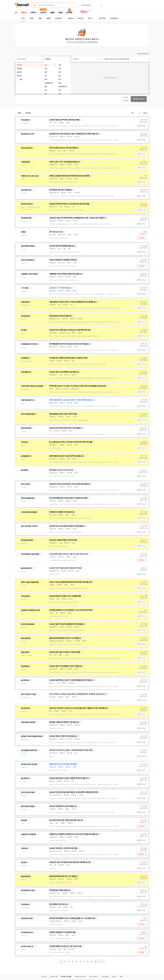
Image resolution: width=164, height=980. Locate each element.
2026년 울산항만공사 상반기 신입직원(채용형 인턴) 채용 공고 (71, 680)
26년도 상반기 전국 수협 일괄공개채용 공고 (65, 162)
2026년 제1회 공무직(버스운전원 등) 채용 (64, 120)
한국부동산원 (25, 316)
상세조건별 (58, 18)
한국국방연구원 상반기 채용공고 (61, 190)
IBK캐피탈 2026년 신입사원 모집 (61, 470)
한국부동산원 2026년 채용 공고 (61, 316)
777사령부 (25, 288)
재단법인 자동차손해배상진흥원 (32, 736)
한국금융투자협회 (27, 540)
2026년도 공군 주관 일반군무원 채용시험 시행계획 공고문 (70, 862)
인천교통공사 (25, 120)
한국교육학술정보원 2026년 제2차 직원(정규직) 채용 (68, 498)
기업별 (40, 18)
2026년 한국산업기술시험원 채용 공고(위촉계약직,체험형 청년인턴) (74, 792)
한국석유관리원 (26, 428)
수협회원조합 (25, 162)
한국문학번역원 (26, 218)
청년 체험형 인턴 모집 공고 (59, 904)
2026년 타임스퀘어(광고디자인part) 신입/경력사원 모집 (70, 330)
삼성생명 (24, 820)
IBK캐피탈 (24, 470)
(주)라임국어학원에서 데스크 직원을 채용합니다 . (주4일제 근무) (72, 918)
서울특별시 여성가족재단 (29, 274)
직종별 (31, 18)
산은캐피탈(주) (26, 372)
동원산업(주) (25, 652)
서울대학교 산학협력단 (29, 834)
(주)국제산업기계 (27, 932)
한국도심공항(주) (27, 148)
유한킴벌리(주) (26, 456)
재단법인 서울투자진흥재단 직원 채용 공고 (64, 722)
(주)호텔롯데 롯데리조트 (29, 750)
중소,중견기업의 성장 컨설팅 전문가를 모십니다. (66, 820)
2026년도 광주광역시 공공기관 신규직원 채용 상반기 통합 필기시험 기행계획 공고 (78, 708)
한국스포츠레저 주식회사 (29, 526)
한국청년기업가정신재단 (29, 764)
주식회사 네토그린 (27, 946)
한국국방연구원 (26, 190)
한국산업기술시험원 (28, 792)
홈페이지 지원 (141, 126)
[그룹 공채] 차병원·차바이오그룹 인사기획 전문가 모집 (68, 554)
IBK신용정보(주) (27, 568)
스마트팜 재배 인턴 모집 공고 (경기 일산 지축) (65, 946)
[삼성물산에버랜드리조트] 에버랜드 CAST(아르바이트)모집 (71, 610)
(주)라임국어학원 (27, 918)
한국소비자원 (25, 484)
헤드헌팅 (81, 18)
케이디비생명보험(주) (28, 414)
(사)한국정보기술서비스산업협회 (32, 386)
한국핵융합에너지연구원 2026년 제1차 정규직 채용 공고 (69, 344)
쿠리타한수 (25, 848)
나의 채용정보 (114, 18)
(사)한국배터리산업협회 (29, 512)
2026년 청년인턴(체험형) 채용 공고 (62, 246)
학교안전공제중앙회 (28, 624)
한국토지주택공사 (27, 204)
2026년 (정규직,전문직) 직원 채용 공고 (63, 736)
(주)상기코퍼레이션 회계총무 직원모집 (63, 260)
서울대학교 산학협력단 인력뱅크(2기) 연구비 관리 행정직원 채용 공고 (74, 834)
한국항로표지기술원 (28, 890)
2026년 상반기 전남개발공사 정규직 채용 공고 (66, 666)
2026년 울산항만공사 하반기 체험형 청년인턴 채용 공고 (69, 778)
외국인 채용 (102, 18)
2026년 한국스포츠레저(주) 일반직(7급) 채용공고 (67, 526)
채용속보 (71, 18)
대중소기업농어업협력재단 (30, 582)
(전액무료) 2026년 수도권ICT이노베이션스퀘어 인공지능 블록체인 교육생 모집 (78, 386)
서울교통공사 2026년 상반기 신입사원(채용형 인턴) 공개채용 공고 (73, 302)
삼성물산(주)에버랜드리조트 (30, 610)
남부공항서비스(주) (27, 134)
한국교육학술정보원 (28, 498)
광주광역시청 (25, 708)
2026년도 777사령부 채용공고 (60, 288)
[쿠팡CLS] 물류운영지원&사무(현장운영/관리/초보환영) (69, 176)
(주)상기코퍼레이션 (27, 260)
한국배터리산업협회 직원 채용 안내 (62, 512)
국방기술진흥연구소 (28, 400)
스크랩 (19, 113)
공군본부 (24, 862)
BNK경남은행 (26, 638)
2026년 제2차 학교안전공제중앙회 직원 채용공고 (67, 624)
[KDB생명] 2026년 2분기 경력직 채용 (63, 414)
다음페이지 (99, 961)
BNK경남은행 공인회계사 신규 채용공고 (63, 876)
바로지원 (141, 238)
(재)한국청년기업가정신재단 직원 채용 (63, 764)
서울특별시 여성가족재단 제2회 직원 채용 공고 (66, 274)
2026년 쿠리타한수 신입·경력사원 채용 (63, 848)
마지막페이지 (103, 961)
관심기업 (28, 113)
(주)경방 (24, 330)
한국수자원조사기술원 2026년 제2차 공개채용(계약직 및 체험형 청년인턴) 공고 (78, 694)
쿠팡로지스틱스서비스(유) (30, 176)
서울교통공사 (25, 302)
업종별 (48, 18)
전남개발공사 (25, 666)
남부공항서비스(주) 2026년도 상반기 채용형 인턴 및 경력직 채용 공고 (74, 134)
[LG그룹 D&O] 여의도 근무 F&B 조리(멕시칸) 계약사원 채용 (71, 442)
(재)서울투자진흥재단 (28, 722)
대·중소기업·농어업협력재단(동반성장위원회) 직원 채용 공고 (71, 582)
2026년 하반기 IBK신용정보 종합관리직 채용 (65, 568)
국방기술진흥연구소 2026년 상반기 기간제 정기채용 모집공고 (71, 400)
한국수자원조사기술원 (28, 694)
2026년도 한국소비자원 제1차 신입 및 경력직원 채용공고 (70, 484)
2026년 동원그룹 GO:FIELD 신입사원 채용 (65, 652)
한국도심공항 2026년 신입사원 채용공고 (64, 148)
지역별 (23, 18)
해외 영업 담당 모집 (56, 232)
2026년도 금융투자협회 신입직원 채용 (63, 540)
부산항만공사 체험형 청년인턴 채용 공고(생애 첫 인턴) (68, 358)
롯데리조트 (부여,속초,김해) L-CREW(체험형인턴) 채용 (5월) (71, 750)
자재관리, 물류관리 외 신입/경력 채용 (62, 932)
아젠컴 (23, 232)
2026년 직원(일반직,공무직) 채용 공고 (63, 806)
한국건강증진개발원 (28, 246)
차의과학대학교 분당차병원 (30, 554)
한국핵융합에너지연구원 (29, 344)
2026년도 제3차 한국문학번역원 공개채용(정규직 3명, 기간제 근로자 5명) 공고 (77, 218)
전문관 (90, 18)
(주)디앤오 (24, 442)
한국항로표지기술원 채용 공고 (60, 890)
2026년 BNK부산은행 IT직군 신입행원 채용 (65, 596)
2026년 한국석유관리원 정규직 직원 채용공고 (66, 428)
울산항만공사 (25, 680)
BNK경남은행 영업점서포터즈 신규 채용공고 (65, 638)
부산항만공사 (25, 358)
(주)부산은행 (25, 596)
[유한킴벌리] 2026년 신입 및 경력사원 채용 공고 (67, 456)
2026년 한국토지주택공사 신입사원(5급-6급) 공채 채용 (69, 204)
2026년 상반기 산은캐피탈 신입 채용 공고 (64, 372)
